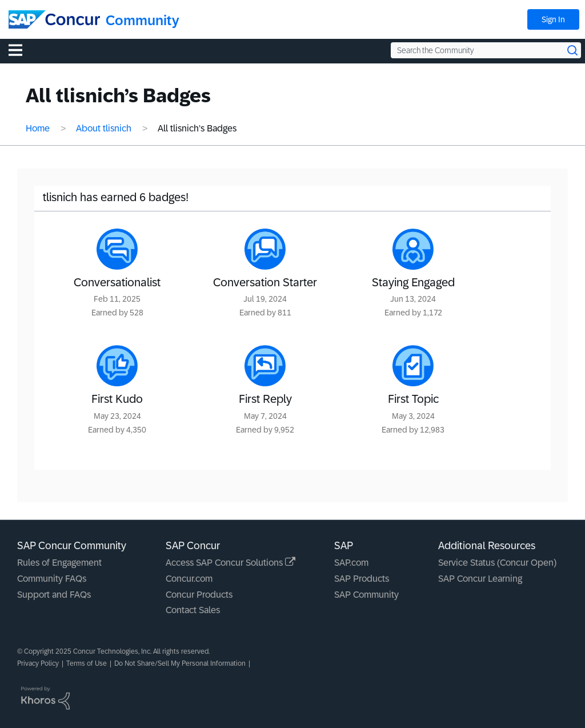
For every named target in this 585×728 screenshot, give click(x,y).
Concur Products (199, 595)
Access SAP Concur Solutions (231, 563)
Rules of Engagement (59, 563)
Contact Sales (193, 610)
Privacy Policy (38, 663)
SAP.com (351, 563)
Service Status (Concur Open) (497, 563)
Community (143, 20)
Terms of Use (87, 663)
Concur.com (189, 579)
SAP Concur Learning (480, 579)
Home (38, 128)
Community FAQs (52, 579)
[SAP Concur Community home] (54, 19)
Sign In (553, 19)
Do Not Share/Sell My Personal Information (180, 663)
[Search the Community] (486, 50)
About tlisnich (104, 128)
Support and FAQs (54, 595)
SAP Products (362, 579)
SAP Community (366, 595)
